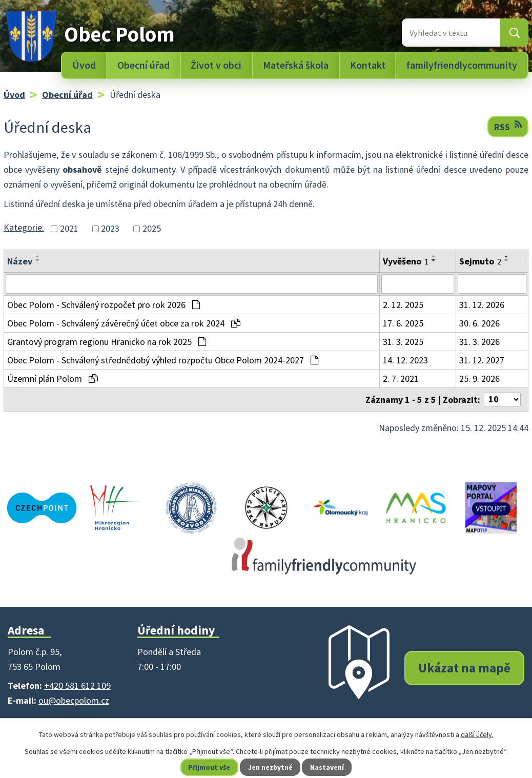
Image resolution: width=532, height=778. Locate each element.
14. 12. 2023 (405, 360)
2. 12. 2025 (403, 305)
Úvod (84, 65)
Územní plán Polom (53, 378)
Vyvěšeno (406, 261)
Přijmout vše (209, 767)
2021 (69, 229)
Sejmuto (480, 261)
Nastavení (328, 767)
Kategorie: (24, 227)
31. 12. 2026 (482, 305)
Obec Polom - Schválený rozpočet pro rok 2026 (104, 305)
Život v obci (216, 65)
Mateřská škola (296, 65)
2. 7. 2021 (401, 378)
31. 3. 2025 (403, 342)
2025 (152, 229)
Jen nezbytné (271, 767)
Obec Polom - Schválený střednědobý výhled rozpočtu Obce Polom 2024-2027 (163, 360)
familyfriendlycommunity (462, 65)
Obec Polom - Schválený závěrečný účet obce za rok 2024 (124, 323)
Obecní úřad (144, 65)
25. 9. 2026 (479, 378)
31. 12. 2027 (482, 360)
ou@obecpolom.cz (74, 700)
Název (20, 261)
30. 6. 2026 (479, 323)
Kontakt (368, 65)
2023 (110, 229)
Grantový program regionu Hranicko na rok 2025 (107, 342)
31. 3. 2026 (479, 342)
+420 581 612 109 (77, 685)
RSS (508, 126)
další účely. (477, 734)
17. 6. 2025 (403, 323)
